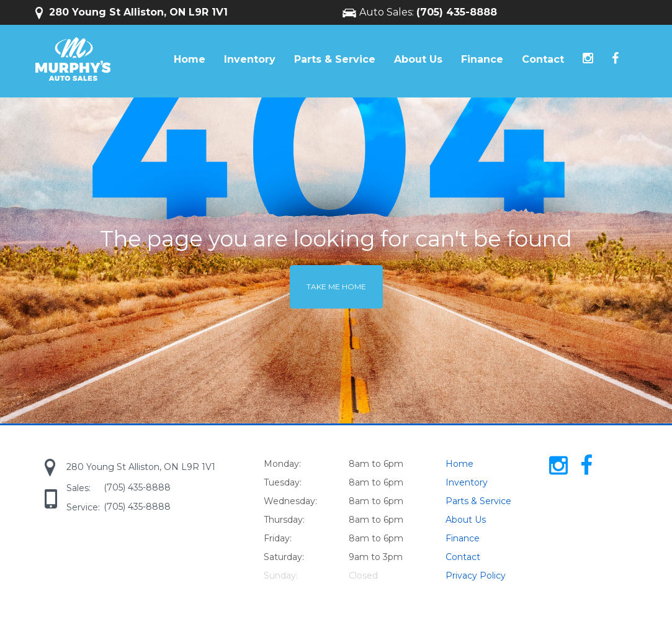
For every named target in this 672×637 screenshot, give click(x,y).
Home (190, 59)
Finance (482, 59)
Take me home (336, 287)
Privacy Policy (476, 576)
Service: (83, 507)
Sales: (78, 488)
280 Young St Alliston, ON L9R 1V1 (132, 12)
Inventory (250, 59)
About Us (418, 59)
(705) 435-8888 (457, 12)
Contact (543, 59)
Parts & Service (335, 59)
